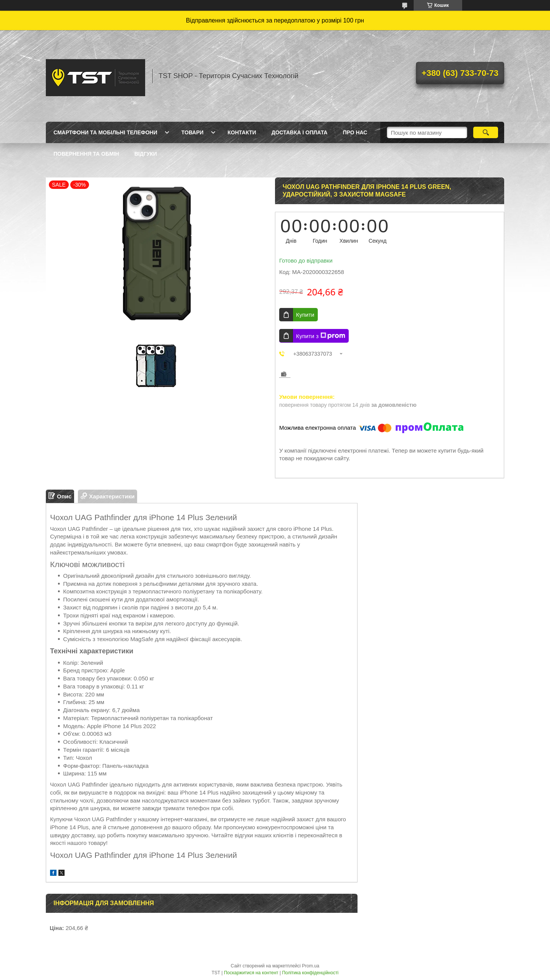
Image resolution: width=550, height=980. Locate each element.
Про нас (355, 132)
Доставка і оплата (300, 132)
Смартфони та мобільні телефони (105, 132)
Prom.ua (311, 966)
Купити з (321, 336)
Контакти (242, 132)
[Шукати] (486, 132)
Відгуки (146, 154)
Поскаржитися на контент (251, 973)
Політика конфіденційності (310, 973)
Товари (192, 132)
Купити (305, 315)
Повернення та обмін (86, 154)
